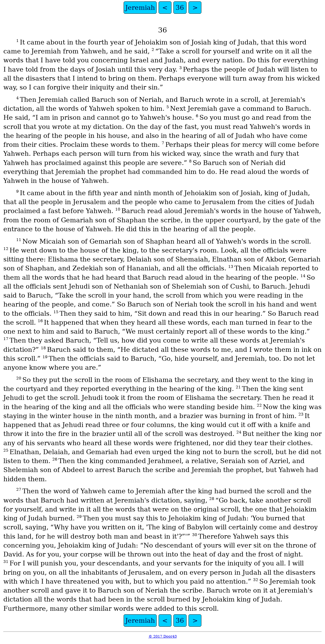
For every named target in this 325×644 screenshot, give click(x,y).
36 (180, 8)
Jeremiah (140, 8)
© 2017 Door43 (163, 636)
